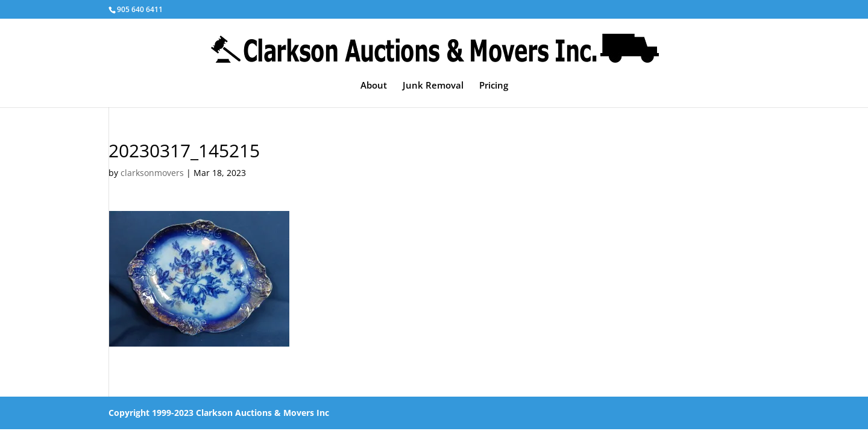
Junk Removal (433, 86)
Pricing (494, 86)
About (374, 86)
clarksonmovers (152, 173)
